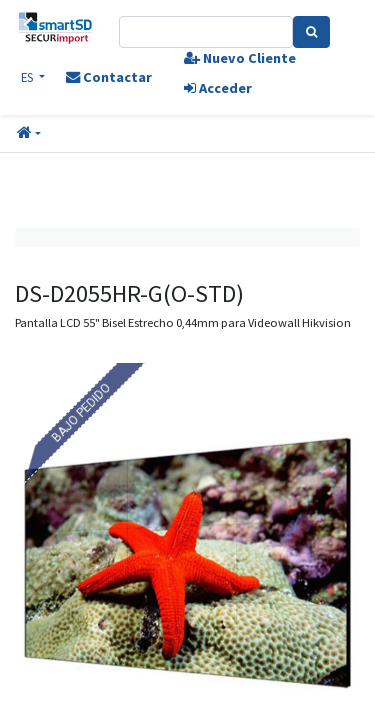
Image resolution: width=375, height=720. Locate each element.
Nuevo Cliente (240, 58)
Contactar (109, 77)
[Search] (311, 32)
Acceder (218, 88)
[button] (29, 134)
